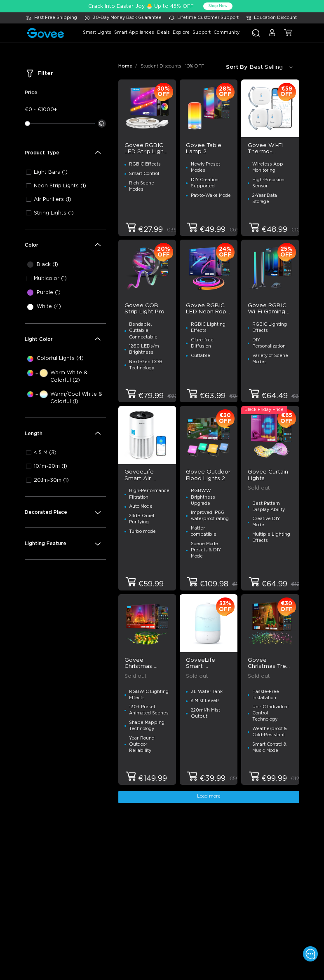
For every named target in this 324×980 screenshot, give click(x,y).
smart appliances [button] (134, 33)
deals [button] (163, 33)
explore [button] (181, 33)
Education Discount (275, 18)
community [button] (227, 33)
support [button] (202, 33)
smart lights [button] (97, 33)
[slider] (27, 124)
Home (125, 66)
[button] (272, 36)
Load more (209, 796)
